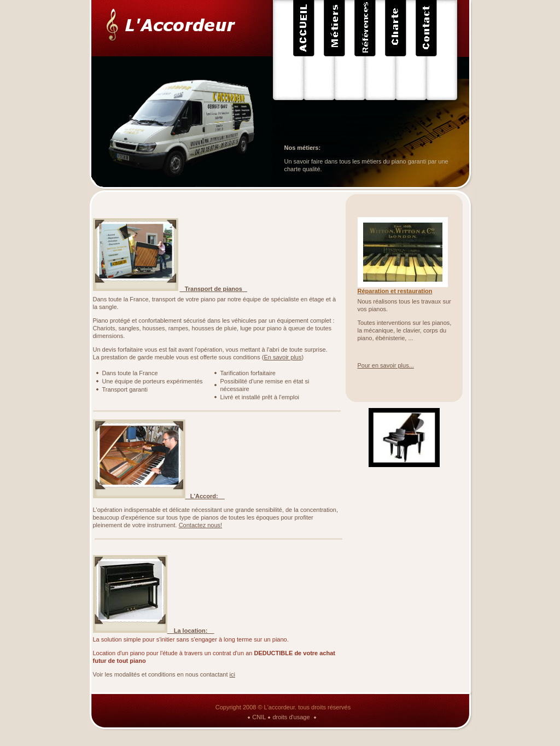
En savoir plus (282, 357)
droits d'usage (291, 717)
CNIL (259, 717)
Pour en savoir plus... (386, 365)
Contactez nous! (201, 525)
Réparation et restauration (395, 291)
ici (232, 674)
